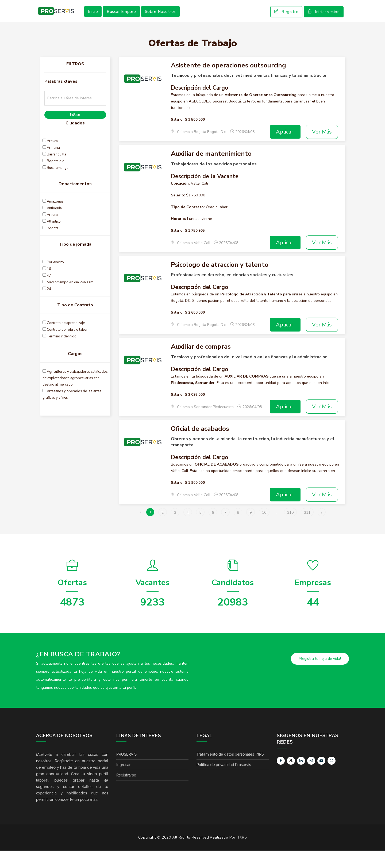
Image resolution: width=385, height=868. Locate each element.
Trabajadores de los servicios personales (214, 181)
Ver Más (322, 149)
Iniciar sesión (324, 20)
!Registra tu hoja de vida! (320, 676)
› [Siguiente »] (322, 530)
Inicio (93, 20)
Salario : (178, 137)
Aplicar (285, 149)
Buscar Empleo (121, 20)
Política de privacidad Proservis (224, 782)
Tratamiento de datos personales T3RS (230, 772)
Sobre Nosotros (160, 20)
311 (307, 530)
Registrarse (126, 793)
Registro (286, 20)
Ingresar (124, 782)
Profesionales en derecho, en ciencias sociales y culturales (232, 292)
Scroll (376, 855)
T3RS (242, 855)
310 (290, 530)
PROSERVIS (126, 772)
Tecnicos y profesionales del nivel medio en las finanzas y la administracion (249, 93)
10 (264, 530)
